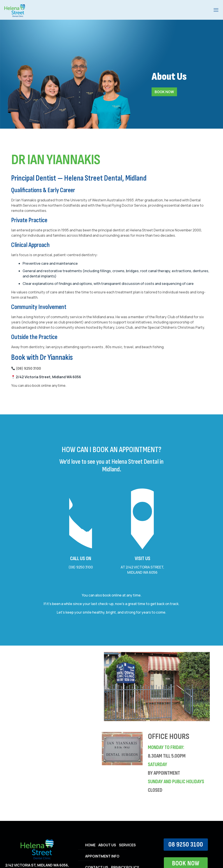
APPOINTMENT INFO (102, 856)
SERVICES (127, 845)
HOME (90, 845)
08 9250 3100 (186, 845)
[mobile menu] (216, 10)
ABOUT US (107, 845)
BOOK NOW (164, 92)
